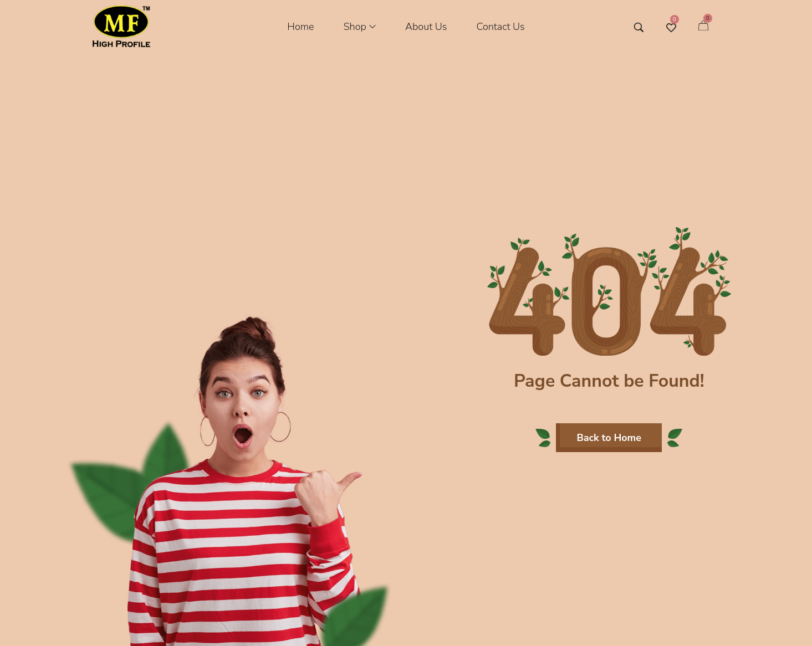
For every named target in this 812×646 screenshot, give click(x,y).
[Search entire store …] (639, 27)
